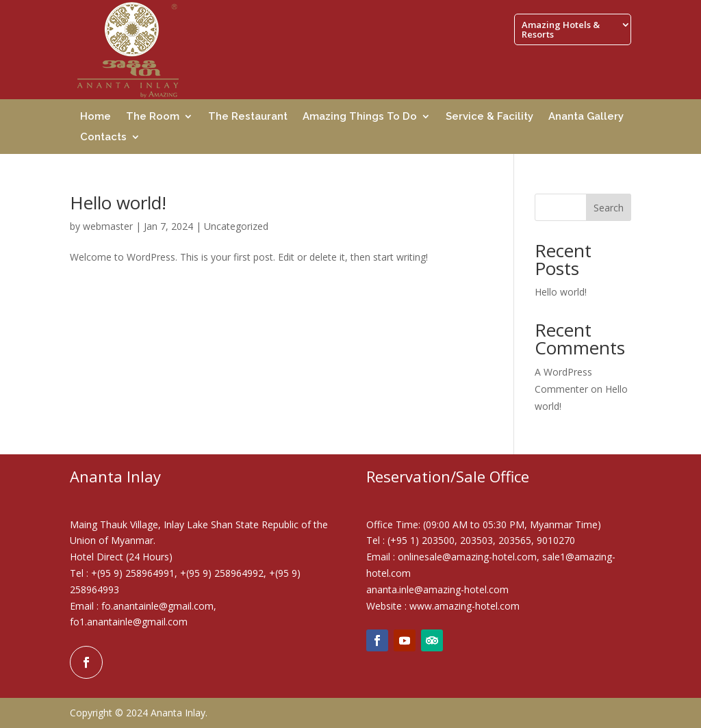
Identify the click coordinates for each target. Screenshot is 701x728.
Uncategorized (236, 226)
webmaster (108, 226)
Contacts (103, 138)
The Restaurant (248, 117)
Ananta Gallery (586, 117)
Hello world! (118, 203)
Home (95, 117)
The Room (153, 117)
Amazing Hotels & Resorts (561, 30)
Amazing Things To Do (360, 117)
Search (609, 208)
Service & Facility (489, 117)
